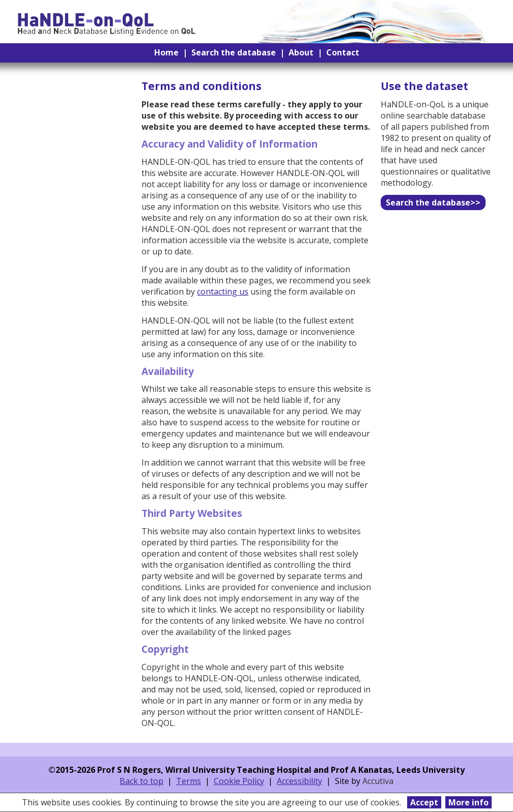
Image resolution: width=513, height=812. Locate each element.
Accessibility (300, 781)
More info (468, 802)
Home (166, 52)
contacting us (223, 292)
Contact (343, 52)
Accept (424, 802)
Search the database (234, 52)
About (301, 52)
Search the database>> (433, 202)
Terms (189, 781)
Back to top (141, 781)
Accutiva (378, 781)
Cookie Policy (239, 781)
